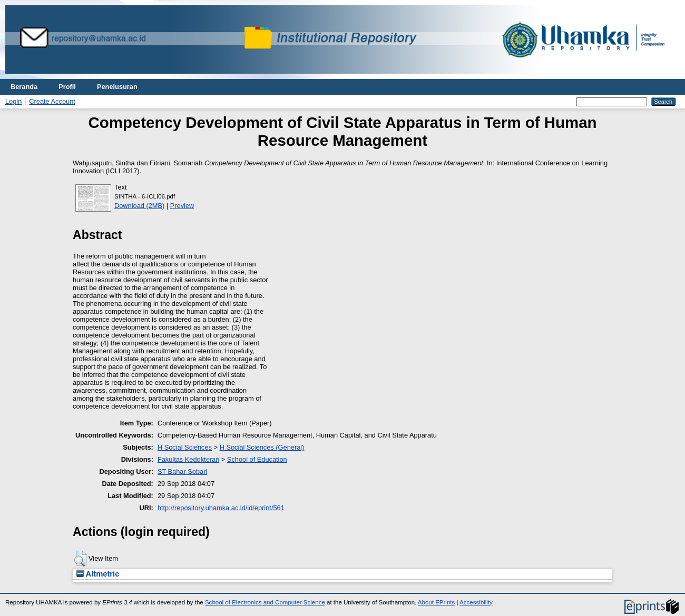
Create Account (52, 101)
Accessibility (476, 602)
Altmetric (98, 574)
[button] (80, 559)
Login (13, 101)
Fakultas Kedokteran (188, 459)
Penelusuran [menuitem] (117, 87)
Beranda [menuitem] (24, 87)
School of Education (257, 459)
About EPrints (436, 602)
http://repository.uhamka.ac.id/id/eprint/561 (221, 508)
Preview (182, 206)
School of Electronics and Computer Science (265, 602)
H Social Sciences (185, 447)
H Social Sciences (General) (262, 447)
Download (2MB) (139, 206)
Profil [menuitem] (67, 87)
